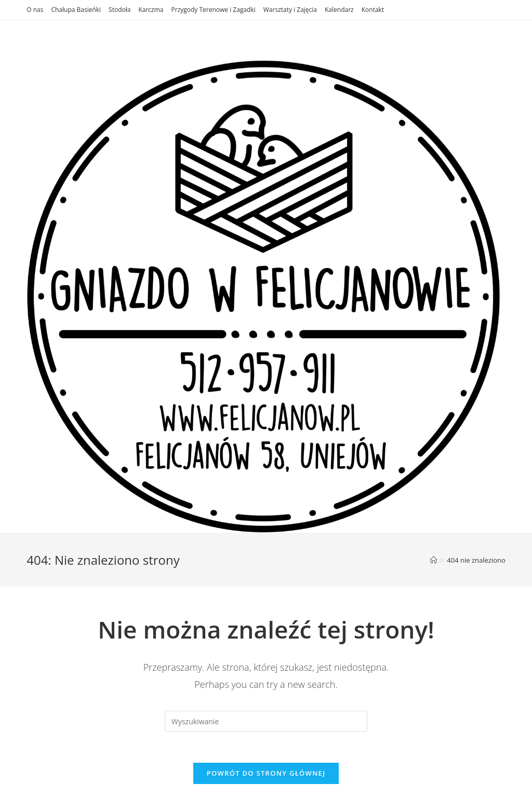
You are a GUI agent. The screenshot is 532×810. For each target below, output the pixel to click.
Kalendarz (339, 10)
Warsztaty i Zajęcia (290, 10)
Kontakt (373, 10)
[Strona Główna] (434, 560)
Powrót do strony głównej (266, 773)
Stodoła (119, 10)
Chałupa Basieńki (76, 10)
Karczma (151, 10)
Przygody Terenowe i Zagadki (214, 10)
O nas (35, 10)
